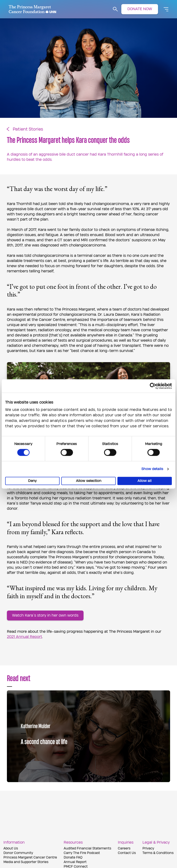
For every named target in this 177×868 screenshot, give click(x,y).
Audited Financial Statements (87, 848)
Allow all (145, 481)
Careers (124, 848)
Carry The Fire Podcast (82, 853)
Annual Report (75, 862)
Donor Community (18, 853)
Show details (152, 469)
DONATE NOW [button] (140, 9)
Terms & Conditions (158, 853)
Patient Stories (28, 129)
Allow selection (89, 481)
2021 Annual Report (24, 637)
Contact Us (127, 853)
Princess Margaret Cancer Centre (30, 858)
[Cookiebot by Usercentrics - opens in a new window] (153, 386)
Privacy (148, 848)
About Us (11, 848)
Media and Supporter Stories (26, 862)
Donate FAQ (73, 858)
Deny (32, 481)
